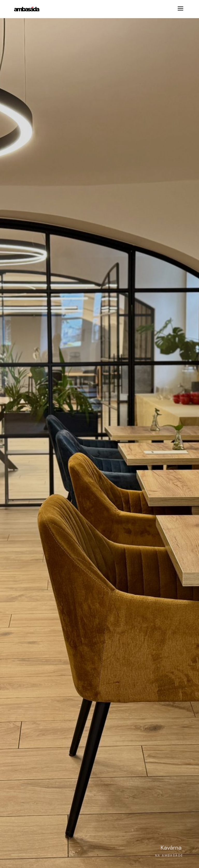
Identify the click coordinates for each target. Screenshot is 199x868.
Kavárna (177, 848)
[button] (24, 855)
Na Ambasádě (163, 856)
